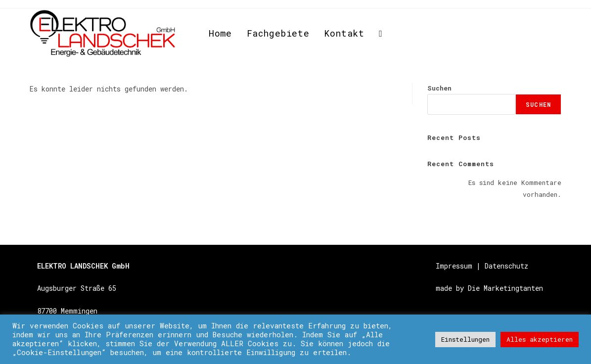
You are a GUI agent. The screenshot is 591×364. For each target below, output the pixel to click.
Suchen (439, 88)
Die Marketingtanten (505, 288)
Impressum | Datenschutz (482, 266)
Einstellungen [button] (465, 339)
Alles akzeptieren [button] (540, 339)
